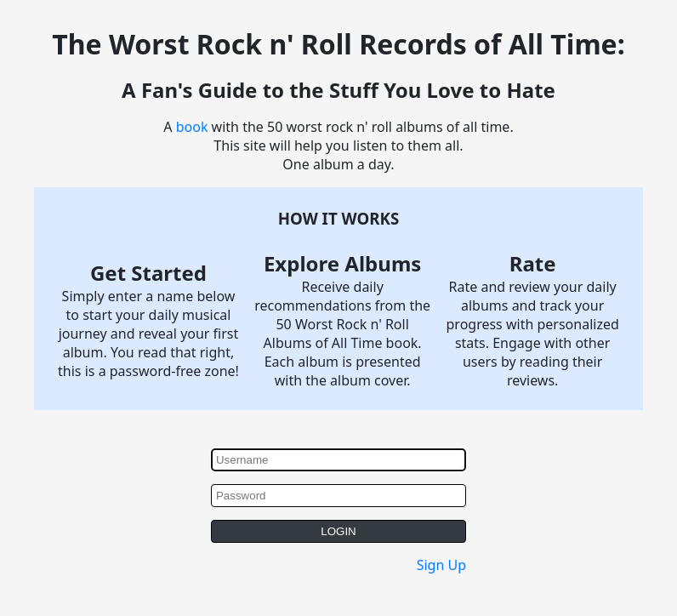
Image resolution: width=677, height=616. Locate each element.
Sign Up (441, 565)
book (192, 127)
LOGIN (338, 531)
